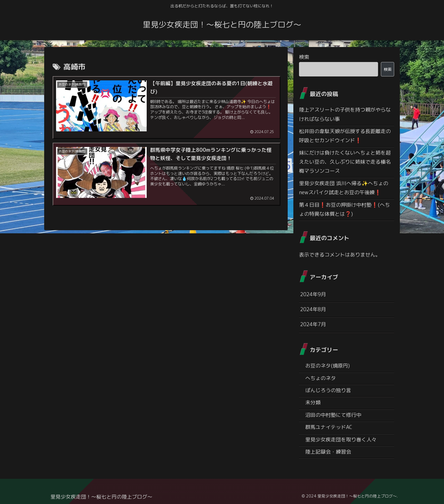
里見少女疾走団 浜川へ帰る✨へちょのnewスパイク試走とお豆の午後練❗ (344, 188)
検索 (304, 57)
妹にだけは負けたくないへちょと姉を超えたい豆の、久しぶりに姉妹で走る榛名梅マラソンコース (345, 162)
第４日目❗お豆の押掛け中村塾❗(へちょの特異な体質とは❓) (344, 209)
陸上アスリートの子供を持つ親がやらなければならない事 (345, 114)
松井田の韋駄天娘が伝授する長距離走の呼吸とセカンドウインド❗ (345, 136)
